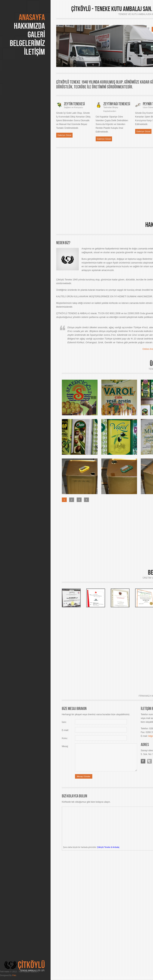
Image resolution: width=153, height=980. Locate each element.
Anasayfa (32, 17)
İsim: (64, 722)
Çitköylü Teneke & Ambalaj (108, 847)
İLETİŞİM (34, 52)
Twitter (150, 761)
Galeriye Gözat (64, 135)
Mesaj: (65, 746)
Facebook (143, 761)
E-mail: (65, 730)
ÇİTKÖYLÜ (31, 965)
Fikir (14, 975)
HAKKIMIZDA (29, 26)
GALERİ (36, 35)
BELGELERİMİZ (27, 43)
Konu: (65, 738)
